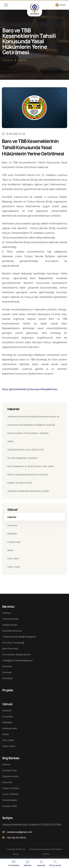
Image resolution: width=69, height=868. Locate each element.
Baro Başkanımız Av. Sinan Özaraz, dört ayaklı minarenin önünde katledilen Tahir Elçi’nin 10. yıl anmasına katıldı (31, 467)
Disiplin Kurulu (10, 625)
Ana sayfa (8, 60)
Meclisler (7, 666)
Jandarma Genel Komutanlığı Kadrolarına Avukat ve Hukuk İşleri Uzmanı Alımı (33, 418)
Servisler (7, 672)
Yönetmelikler (10, 800)
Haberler (22, 60)
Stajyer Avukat (10, 776)
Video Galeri (14, 567)
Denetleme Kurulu (12, 631)
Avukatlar (7, 678)
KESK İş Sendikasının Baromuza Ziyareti (28, 474)
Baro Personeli (10, 649)
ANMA (10, 441)
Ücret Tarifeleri (11, 794)
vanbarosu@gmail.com (19, 832)
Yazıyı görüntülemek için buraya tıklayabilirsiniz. (30, 389)
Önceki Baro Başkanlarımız (17, 654)
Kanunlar (7, 782)
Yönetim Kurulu (10, 619)
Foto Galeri (13, 558)
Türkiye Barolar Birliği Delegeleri (19, 637)
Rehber (6, 764)
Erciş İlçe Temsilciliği (13, 643)
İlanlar (10, 550)
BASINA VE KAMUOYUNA (20, 483)
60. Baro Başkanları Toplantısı (22, 458)
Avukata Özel (10, 770)
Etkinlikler (12, 534)
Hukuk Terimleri (11, 788)
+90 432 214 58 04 (16, 838)
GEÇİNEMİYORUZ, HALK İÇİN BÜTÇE (26, 450)
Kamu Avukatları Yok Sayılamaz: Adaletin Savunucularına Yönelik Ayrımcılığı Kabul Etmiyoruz (33, 434)
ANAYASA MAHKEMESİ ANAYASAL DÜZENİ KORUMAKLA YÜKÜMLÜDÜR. (28, 492)
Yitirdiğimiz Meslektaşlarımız (18, 660)
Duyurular (12, 525)
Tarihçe (7, 613)
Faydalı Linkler (10, 806)
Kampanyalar (14, 542)
